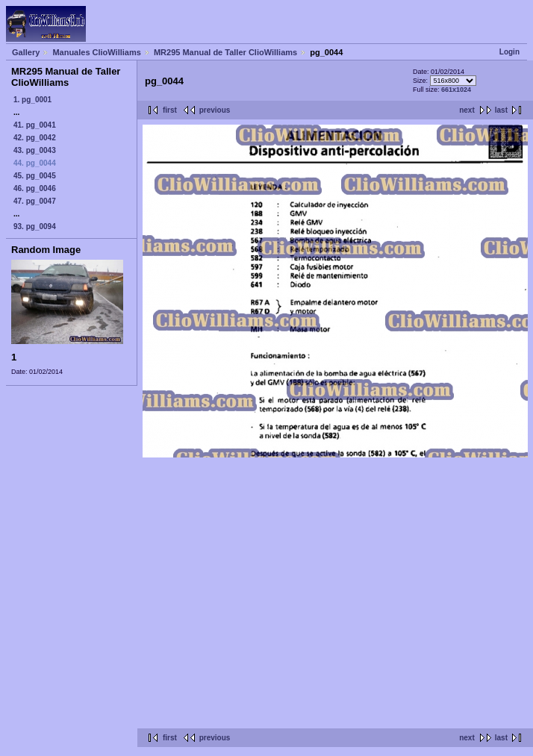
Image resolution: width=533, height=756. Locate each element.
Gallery (26, 52)
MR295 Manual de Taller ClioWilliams (225, 52)
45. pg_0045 (35, 176)
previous (215, 110)
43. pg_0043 (35, 150)
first (170, 110)
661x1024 (456, 90)
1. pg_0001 (32, 100)
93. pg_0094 (35, 227)
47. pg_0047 (35, 201)
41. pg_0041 (35, 125)
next (467, 110)
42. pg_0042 (35, 138)
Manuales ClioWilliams (97, 52)
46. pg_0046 (35, 188)
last (501, 110)
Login (509, 52)
